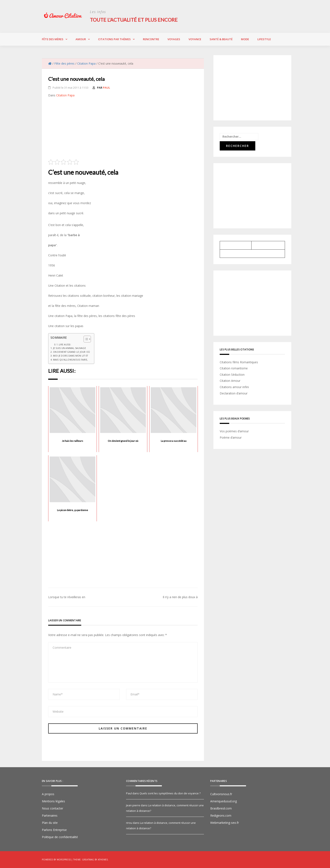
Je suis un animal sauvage (69, 348)
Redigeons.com (221, 815)
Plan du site (50, 823)
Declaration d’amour (234, 393)
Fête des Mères (53, 39)
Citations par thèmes (114, 39)
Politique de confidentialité (60, 837)
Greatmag (88, 860)
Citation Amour (230, 381)
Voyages (174, 39)
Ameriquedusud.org (224, 801)
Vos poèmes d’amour (234, 431)
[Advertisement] (123, 130)
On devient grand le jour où (72, 352)
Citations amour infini (234, 387)
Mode (245, 39)
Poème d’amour (231, 437)
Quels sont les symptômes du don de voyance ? (170, 793)
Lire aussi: (65, 344)
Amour (81, 39)
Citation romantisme (234, 368)
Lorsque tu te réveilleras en (67, 597)
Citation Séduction (232, 374)
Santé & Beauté (221, 39)
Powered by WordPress (56, 860)
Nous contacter (53, 808)
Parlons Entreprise (54, 830)
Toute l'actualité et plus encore (135, 20)
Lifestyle (264, 39)
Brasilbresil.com (221, 808)
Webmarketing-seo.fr (225, 823)
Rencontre (151, 39)
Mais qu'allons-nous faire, (71, 359)
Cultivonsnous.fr (221, 794)
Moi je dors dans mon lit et (71, 356)
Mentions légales (53, 801)
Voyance (195, 39)
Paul (106, 87)
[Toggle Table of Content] (85, 339)
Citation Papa (65, 95)
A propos (48, 794)
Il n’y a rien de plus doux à (180, 597)
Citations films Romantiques (239, 362)
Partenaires (50, 815)
